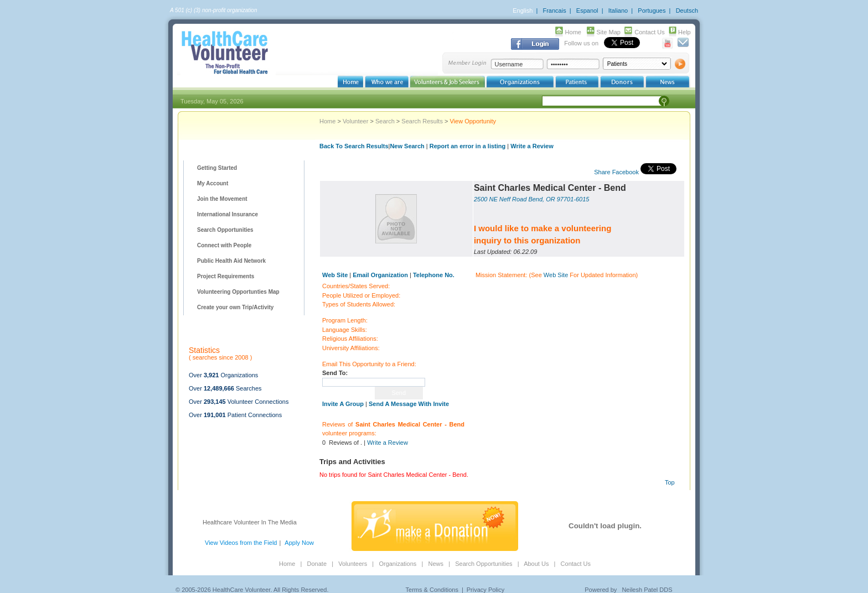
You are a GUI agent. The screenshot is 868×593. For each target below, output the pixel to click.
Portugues (652, 11)
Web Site (556, 275)
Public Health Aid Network (231, 261)
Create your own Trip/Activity (235, 307)
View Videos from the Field (241, 543)
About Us (536, 564)
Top (670, 482)
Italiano (618, 11)
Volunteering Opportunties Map (238, 292)
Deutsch (687, 11)
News (436, 564)
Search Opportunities (225, 230)
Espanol (587, 11)
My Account (213, 183)
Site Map (609, 32)
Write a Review (532, 146)
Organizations (397, 564)
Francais (554, 11)
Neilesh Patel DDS (647, 590)
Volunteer (355, 121)
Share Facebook (616, 172)
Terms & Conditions (432, 590)
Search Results (422, 121)
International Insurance (228, 214)
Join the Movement (222, 199)
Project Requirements (226, 276)
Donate (317, 564)
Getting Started (217, 168)
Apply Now (299, 543)
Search (385, 121)
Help (684, 32)
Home (573, 32)
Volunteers (353, 564)
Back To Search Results (354, 146)
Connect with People (224, 245)
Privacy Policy (485, 590)
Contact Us (649, 32)
